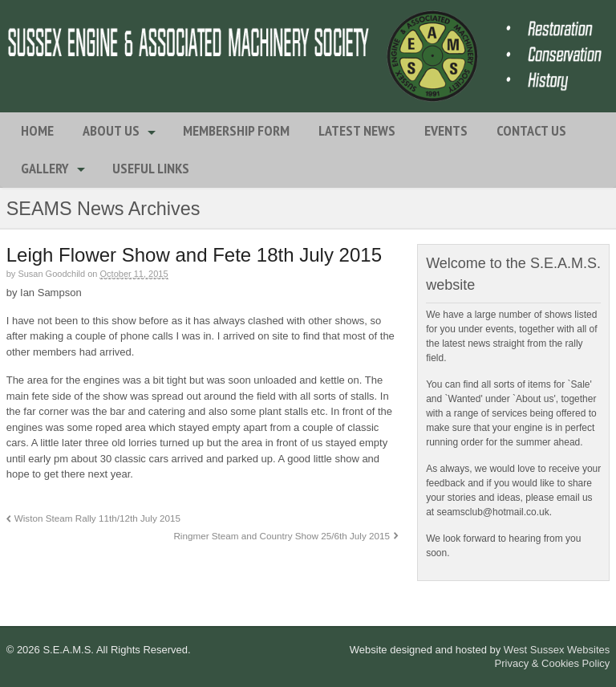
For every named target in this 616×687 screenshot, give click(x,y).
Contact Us (531, 130)
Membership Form (236, 130)
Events (446, 130)
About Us (111, 130)
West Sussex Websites (557, 650)
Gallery (45, 168)
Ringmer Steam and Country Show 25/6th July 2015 (282, 536)
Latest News (357, 130)
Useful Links (151, 168)
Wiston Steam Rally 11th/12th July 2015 (97, 518)
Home (37, 130)
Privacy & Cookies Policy (553, 663)
